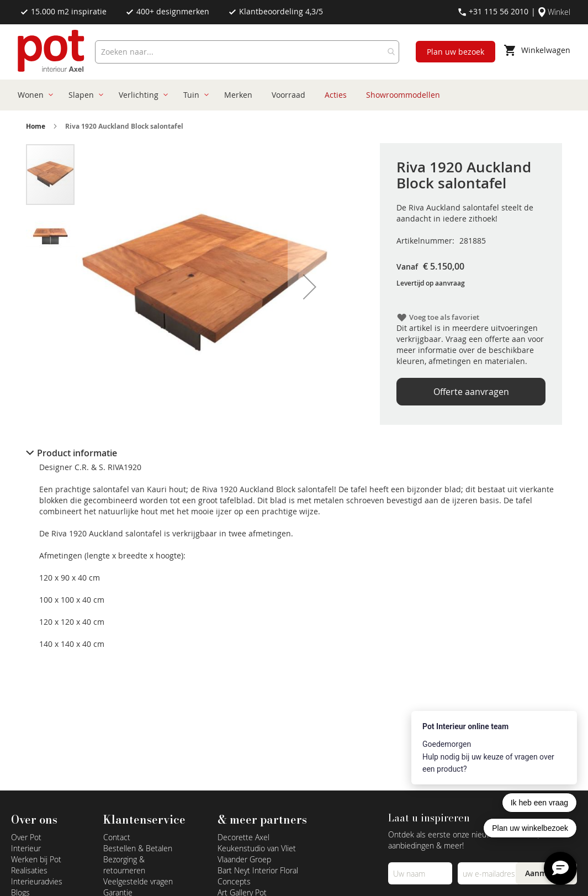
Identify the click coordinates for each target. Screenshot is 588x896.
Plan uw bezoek (455, 52)
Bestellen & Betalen (138, 848)
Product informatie (77, 453)
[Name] (420, 873)
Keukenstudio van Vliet (257, 848)
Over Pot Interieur (26, 843)
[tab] (294, 453)
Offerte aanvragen (471, 392)
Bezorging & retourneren (124, 865)
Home (36, 126)
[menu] (290, 95)
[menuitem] (33, 95)
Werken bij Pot (36, 859)
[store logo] (52, 52)
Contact (117, 837)
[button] (310, 287)
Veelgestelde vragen (138, 881)
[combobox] (247, 52)
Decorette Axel (243, 837)
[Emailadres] (489, 873)
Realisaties (29, 870)
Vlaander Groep (244, 859)
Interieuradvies (37, 881)
